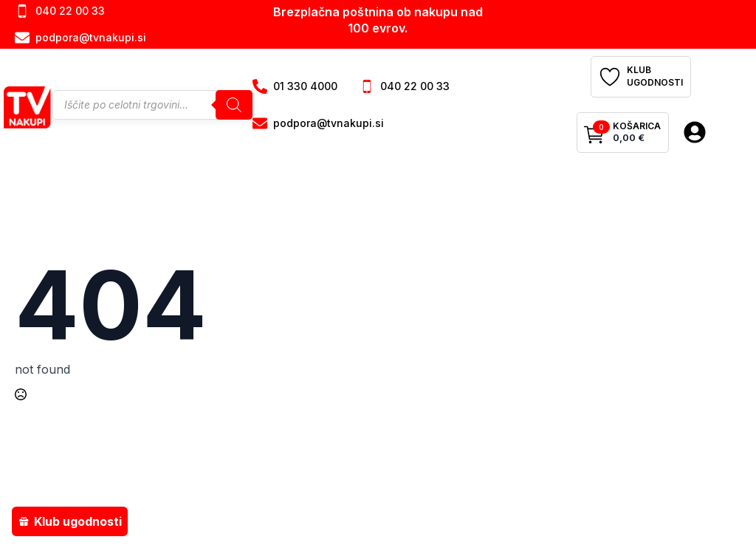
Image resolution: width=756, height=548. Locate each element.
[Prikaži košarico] (623, 133)
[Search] (234, 105)
